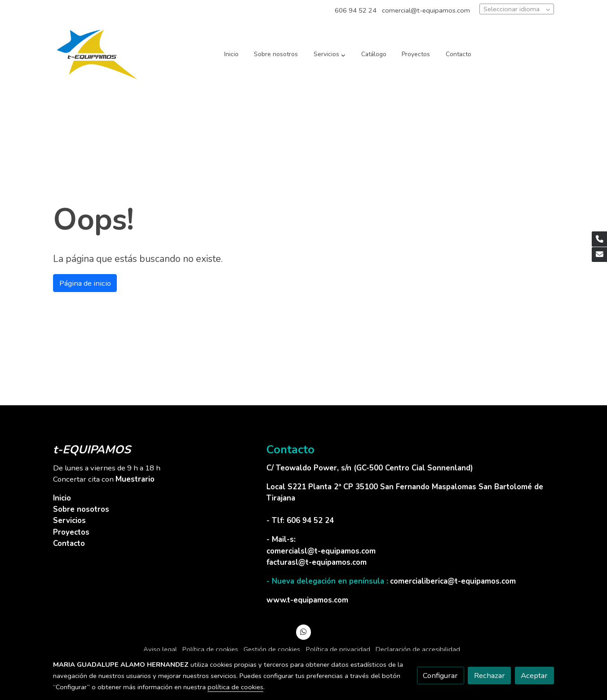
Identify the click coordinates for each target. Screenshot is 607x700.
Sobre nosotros (81, 509)
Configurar (440, 676)
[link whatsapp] (304, 631)
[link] (97, 55)
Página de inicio (85, 283)
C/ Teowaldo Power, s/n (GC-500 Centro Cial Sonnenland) (371, 468)
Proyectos (71, 532)
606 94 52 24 (356, 10)
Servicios (69, 521)
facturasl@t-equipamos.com (317, 562)
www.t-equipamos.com (307, 600)
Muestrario (135, 479)
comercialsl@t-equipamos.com (321, 551)
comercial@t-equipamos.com (426, 10)
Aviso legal (160, 649)
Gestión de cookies (272, 649)
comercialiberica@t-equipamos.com (453, 581)
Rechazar (490, 676)
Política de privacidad (338, 649)
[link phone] (599, 239)
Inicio (62, 498)
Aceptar (534, 676)
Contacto (69, 543)
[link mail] (599, 255)
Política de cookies (210, 649)
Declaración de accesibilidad (418, 649)
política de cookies (235, 687)
